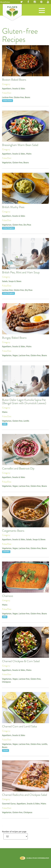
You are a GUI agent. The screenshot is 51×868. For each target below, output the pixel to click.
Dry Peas (27, 225)
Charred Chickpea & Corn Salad (21, 661)
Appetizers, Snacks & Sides (14, 89)
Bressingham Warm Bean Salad (20, 145)
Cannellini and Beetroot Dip (18, 468)
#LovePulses (5, 2)
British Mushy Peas (13, 207)
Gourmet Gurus (9, 804)
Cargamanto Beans (13, 531)
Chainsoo (8, 596)
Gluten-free (19, 97)
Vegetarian (7, 162)
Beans (28, 97)
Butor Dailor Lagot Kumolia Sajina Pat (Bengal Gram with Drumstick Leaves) (24, 402)
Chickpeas (6, 682)
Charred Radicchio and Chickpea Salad (25, 795)
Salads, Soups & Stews (12, 281)
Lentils (26, 421)
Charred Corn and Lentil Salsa (19, 726)
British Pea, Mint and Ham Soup (21, 272)
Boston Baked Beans (14, 80)
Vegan (15, 355)
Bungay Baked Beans (14, 338)
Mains (29, 154)
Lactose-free (7, 97)
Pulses (12, 13)
